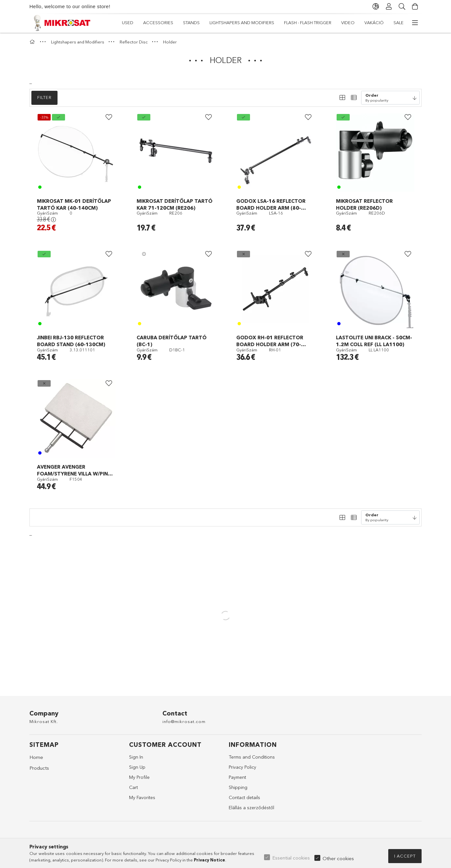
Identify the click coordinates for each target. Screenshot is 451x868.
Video (178, 23)
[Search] (402, 7)
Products (39, 768)
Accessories (367, 23)
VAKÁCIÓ (151, 23)
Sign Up (137, 767)
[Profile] (389, 7)
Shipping (238, 787)
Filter (44, 97)
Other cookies (338, 858)
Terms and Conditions (252, 757)
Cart (134, 787)
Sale (127, 23)
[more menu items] (415, 23)
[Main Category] (33, 42)
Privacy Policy (242, 767)
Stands (334, 23)
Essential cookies (291, 858)
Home (36, 757)
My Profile (139, 777)
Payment (237, 777)
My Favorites (142, 797)
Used (398, 23)
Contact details (244, 797)
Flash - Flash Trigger (218, 23)
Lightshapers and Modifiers (284, 23)
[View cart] (415, 7)
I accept (405, 856)
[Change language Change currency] (376, 7)
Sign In (136, 757)
